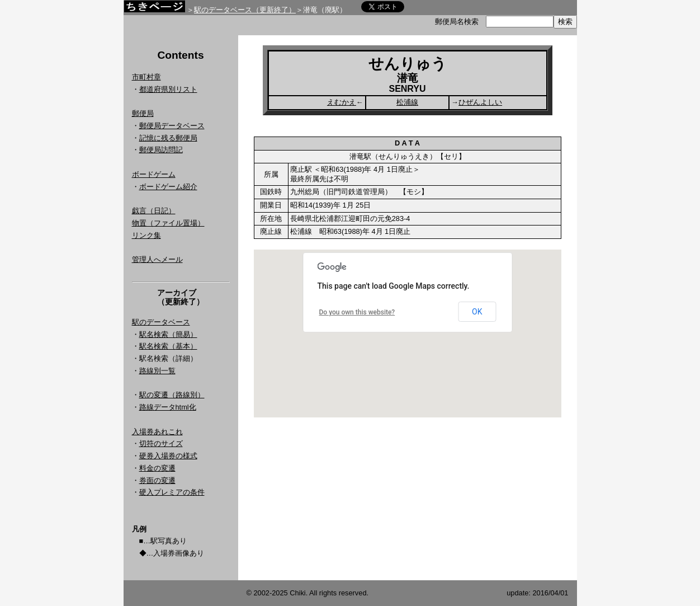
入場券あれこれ (157, 432)
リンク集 (146, 235)
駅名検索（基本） (168, 346)
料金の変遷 (157, 468)
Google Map (408, 333)
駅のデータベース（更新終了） (245, 10)
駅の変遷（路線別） (172, 395)
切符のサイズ (161, 443)
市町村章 (146, 77)
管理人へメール (157, 259)
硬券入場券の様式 (168, 456)
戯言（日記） (154, 211)
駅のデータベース (161, 322)
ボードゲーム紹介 (168, 187)
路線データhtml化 (168, 407)
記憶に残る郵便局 (168, 138)
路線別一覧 (157, 371)
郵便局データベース (172, 126)
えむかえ (342, 102)
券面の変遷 (157, 480)
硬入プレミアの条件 (172, 492)
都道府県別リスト (168, 89)
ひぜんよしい (480, 102)
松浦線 (407, 102)
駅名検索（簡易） (168, 334)
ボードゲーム (154, 174)
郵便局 (143, 113)
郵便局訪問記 (161, 150)
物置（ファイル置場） (168, 223)
